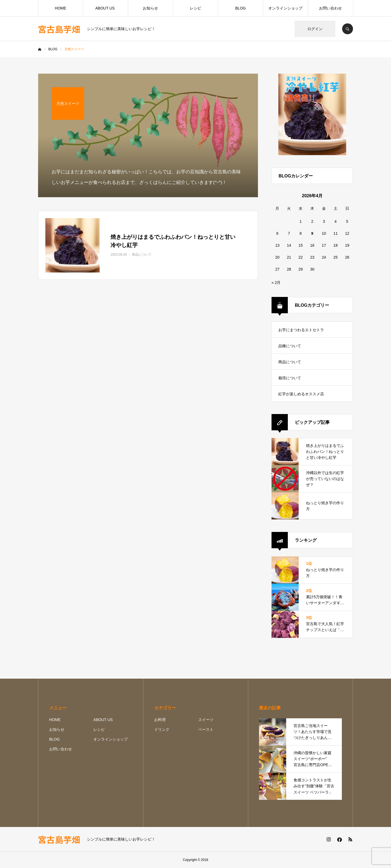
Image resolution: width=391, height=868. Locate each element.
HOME (61, 8)
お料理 (160, 720)
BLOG (240, 8)
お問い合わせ (330, 8)
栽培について (290, 378)
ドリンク (162, 729)
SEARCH (348, 29)
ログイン (315, 29)
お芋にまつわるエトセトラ (301, 330)
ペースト (206, 729)
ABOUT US (105, 8)
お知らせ (150, 8)
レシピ (195, 8)
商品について (290, 362)
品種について (290, 346)
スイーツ (206, 720)
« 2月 (276, 283)
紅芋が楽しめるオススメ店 (301, 394)
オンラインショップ (285, 8)
